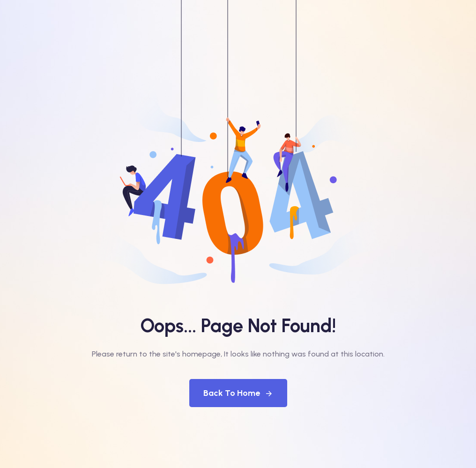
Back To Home (238, 393)
